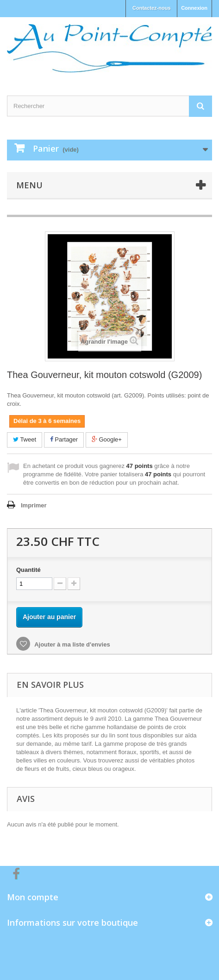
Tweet (25, 439)
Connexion (194, 8)
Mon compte (33, 897)
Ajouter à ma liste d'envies (72, 644)
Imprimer (34, 505)
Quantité (28, 570)
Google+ (107, 439)
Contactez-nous (152, 8)
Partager (64, 439)
